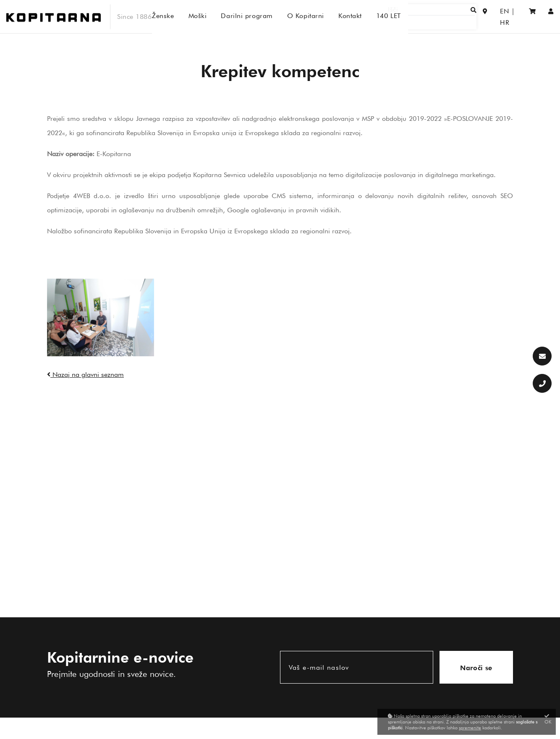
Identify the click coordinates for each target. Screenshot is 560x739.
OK (548, 719)
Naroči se (476, 668)
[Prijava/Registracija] (551, 17)
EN (494, 17)
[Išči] (445, 17)
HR (512, 17)
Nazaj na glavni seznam (85, 375)
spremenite (470, 728)
